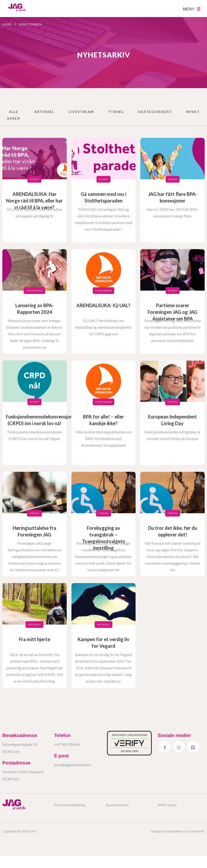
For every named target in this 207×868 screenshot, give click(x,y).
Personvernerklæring (70, 810)
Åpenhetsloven (117, 810)
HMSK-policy (167, 810)
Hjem (7, 24)
